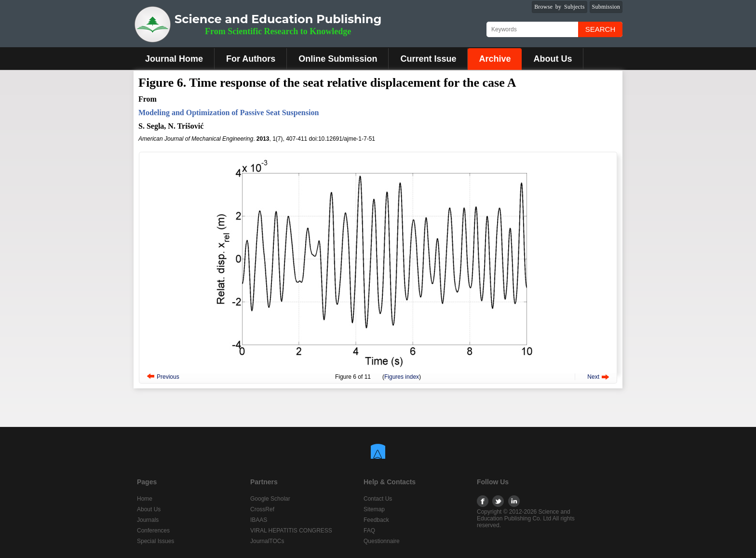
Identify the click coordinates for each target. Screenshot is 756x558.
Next (593, 377)
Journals (148, 520)
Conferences (153, 531)
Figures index (402, 377)
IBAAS (259, 520)
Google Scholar (270, 499)
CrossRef (262, 509)
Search (601, 29)
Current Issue (428, 59)
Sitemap (374, 509)
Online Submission (338, 59)
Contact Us (378, 499)
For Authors (251, 59)
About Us (553, 59)
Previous (168, 377)
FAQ (369, 531)
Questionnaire (382, 541)
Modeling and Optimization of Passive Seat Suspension (229, 113)
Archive (495, 59)
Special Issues (155, 541)
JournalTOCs (267, 541)
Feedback (376, 520)
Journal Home (174, 59)
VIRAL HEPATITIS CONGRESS (291, 531)
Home (145, 499)
